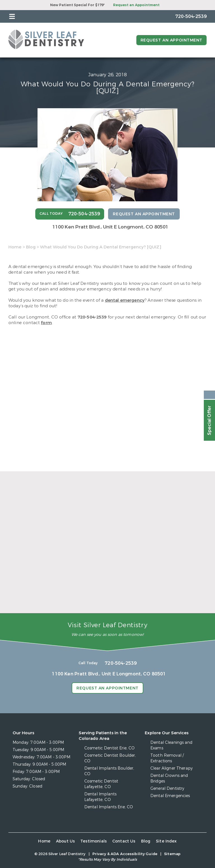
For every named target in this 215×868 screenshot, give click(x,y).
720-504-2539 (92, 317)
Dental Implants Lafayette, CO (100, 797)
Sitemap (172, 854)
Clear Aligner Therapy (171, 768)
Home (15, 247)
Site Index (166, 841)
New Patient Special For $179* (77, 5)
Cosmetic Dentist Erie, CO (110, 748)
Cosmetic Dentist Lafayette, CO (101, 784)
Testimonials (94, 841)
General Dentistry (167, 789)
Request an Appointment (136, 5)
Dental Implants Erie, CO (109, 807)
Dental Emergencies (170, 796)
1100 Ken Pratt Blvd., (110, 227)
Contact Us (124, 841)
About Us (65, 841)
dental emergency (125, 300)
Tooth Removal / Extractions (167, 758)
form (46, 323)
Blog (31, 247)
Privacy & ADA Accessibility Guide (125, 854)
